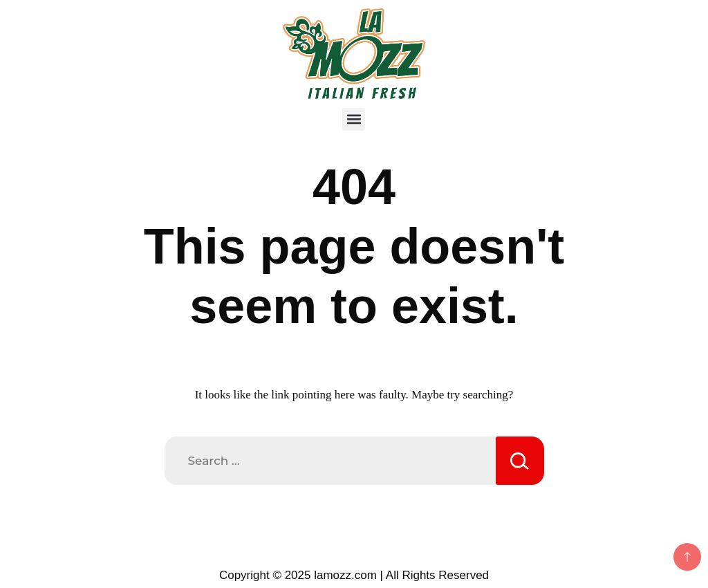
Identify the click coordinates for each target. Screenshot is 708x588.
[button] (354, 119)
